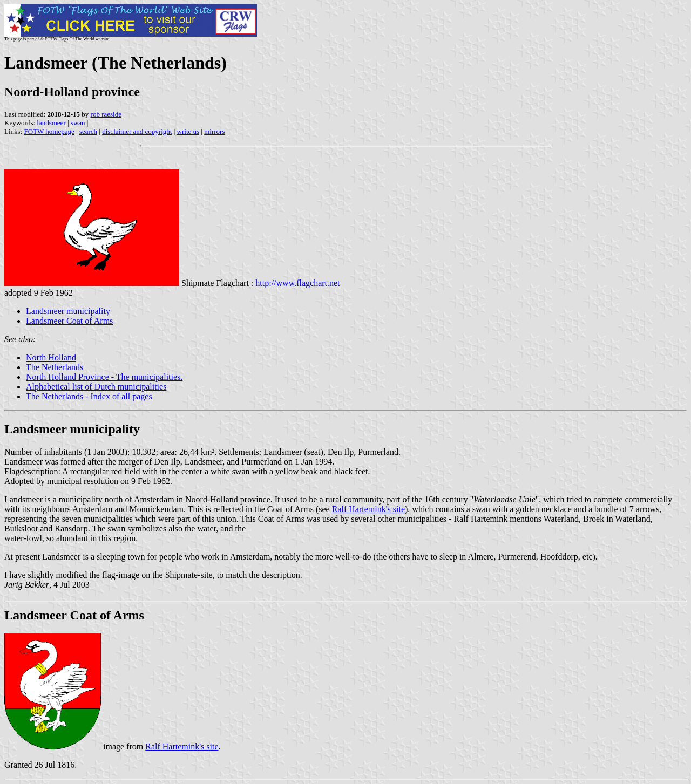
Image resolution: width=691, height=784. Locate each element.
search (88, 131)
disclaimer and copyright (137, 131)
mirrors (214, 131)
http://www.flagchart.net (297, 283)
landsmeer (51, 123)
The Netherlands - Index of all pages (89, 396)
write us (188, 131)
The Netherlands (55, 367)
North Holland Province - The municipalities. (104, 377)
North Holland (51, 357)
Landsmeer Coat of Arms (69, 321)
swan (78, 123)
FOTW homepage (49, 131)
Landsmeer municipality (68, 311)
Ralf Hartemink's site (368, 509)
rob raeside (106, 114)
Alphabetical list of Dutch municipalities (96, 387)
